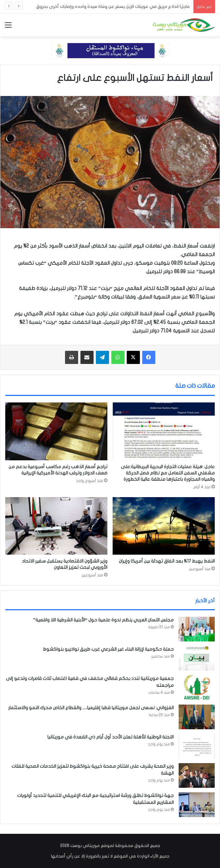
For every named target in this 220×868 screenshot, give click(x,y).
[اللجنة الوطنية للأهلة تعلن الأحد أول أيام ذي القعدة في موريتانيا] (197, 746)
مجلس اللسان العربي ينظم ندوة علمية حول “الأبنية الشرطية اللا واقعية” (103, 620)
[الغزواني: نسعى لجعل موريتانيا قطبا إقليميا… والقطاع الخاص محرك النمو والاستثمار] (197, 717)
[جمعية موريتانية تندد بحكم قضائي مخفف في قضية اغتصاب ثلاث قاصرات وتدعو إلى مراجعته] (197, 688)
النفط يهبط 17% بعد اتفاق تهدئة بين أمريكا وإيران (167, 561)
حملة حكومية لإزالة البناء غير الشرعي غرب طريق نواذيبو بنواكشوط (108, 649)
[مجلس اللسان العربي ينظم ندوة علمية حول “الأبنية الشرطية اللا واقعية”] (197, 629)
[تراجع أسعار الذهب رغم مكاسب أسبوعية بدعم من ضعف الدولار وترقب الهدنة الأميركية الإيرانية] (56, 431)
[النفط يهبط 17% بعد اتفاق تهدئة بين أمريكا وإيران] (164, 526)
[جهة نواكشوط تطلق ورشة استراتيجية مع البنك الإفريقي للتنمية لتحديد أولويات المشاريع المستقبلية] (197, 805)
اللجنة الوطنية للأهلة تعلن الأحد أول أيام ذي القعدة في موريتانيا (110, 737)
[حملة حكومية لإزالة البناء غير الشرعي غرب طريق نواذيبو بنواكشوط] (197, 658)
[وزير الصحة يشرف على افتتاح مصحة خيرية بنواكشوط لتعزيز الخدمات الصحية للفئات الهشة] (197, 775)
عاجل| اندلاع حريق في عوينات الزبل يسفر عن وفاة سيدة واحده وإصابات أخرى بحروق (113, 7)
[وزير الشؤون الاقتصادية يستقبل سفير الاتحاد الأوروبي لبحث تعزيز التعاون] (56, 526)
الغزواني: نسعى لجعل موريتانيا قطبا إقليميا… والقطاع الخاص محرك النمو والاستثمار (91, 708)
